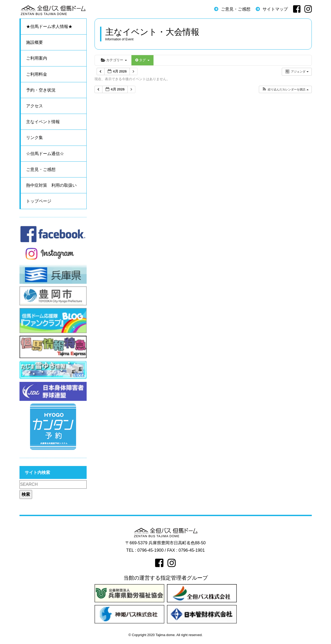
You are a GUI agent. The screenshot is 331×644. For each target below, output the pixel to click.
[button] (285, 90)
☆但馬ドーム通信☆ (45, 154)
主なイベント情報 (43, 122)
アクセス (34, 106)
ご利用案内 (37, 58)
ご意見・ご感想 (236, 9)
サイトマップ (275, 9)
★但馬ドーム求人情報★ (49, 27)
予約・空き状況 (41, 90)
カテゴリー (114, 60)
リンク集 (34, 138)
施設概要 (34, 42)
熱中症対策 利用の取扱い (51, 185)
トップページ (39, 201)
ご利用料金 (37, 74)
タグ (142, 60)
